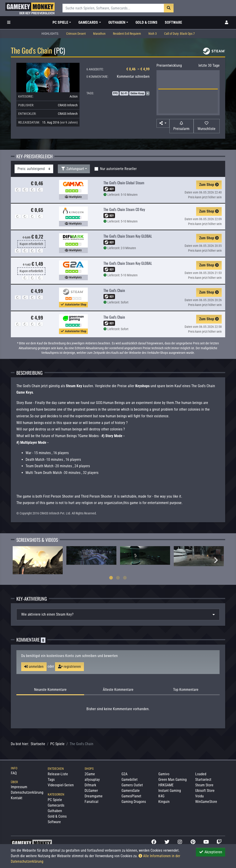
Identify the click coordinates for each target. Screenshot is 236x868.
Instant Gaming (170, 791)
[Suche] (113, 8)
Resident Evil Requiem (127, 34)
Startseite (38, 744)
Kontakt (17, 798)
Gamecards (56, 805)
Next (216, 560)
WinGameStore (206, 802)
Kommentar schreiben (133, 76)
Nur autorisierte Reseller (118, 169)
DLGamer (91, 791)
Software (173, 22)
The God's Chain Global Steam (124, 183)
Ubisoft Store (205, 791)
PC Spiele (57, 744)
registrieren (69, 667)
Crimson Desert (76, 34)
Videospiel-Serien (61, 785)
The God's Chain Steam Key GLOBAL (128, 236)
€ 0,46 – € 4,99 (138, 69)
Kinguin (164, 802)
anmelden (34, 667)
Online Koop (137, 93)
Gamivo (164, 774)
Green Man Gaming (173, 780)
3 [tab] (125, 578)
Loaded (201, 774)
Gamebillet (130, 780)
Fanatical (91, 802)
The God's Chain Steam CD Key (124, 209)
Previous (20, 560)
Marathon (99, 34)
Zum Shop (209, 185)
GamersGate (131, 791)
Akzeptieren (211, 852)
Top (186, 690)
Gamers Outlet (132, 785)
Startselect (203, 780)
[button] (163, 123)
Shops (89, 769)
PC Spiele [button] (60, 22)
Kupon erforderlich (31, 244)
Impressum (19, 787)
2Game (90, 774)
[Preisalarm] (181, 126)
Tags (51, 780)
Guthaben (55, 811)
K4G (161, 796)
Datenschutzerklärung (27, 792)
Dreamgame (94, 796)
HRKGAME (166, 785)
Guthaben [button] (117, 22)
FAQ (14, 773)
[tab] (118, 614)
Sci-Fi (124, 93)
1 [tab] (111, 578)
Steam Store (204, 785)
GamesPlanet (131, 796)
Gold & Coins (146, 22)
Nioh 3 (153, 34)
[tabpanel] (38, 560)
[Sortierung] (34, 169)
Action (74, 96)
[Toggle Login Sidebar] (227, 23)
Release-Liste (58, 774)
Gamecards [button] (88, 22)
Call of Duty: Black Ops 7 (179, 34)
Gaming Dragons (134, 802)
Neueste (50, 690)
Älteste (118, 690)
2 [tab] (118, 578)
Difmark (90, 785)
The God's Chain (114, 290)
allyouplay (92, 780)
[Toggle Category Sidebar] (9, 23)
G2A (124, 774)
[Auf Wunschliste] (207, 126)
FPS (115, 93)
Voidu (199, 796)
